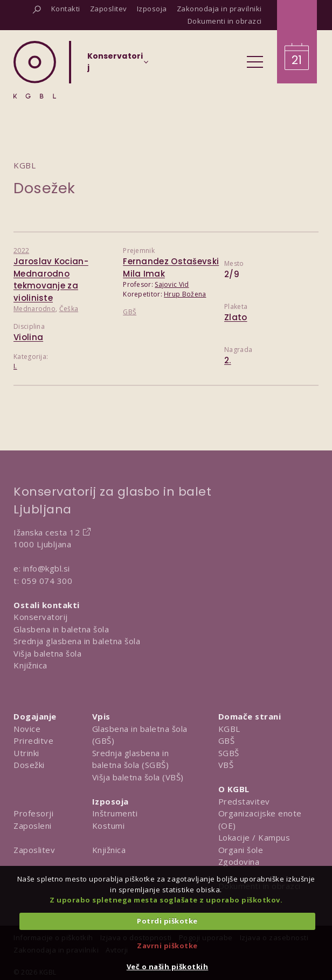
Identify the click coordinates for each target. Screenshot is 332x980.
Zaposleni (33, 826)
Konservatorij (41, 617)
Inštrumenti (115, 813)
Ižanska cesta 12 (47, 532)
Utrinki (26, 753)
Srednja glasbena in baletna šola (77, 641)
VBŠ (226, 765)
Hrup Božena (185, 294)
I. (15, 366)
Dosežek (44, 188)
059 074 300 (47, 581)
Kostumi (109, 826)
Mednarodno (34, 309)
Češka (69, 309)
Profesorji (33, 813)
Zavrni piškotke (167, 946)
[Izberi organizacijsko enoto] (115, 65)
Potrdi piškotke (167, 921)
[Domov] (35, 70)
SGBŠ (229, 753)
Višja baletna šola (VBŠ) (138, 777)
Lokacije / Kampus (254, 837)
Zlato (236, 317)
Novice (27, 729)
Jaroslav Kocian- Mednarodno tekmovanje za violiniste (51, 280)
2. (228, 360)
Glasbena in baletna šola (61, 629)
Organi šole (241, 850)
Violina (28, 337)
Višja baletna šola (47, 653)
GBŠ (130, 312)
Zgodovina (239, 862)
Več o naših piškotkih (168, 967)
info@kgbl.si (47, 568)
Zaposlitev (34, 850)
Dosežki (29, 765)
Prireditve (33, 741)
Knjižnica (30, 665)
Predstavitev (244, 801)
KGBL (229, 729)
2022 (21, 251)
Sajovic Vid (172, 284)
